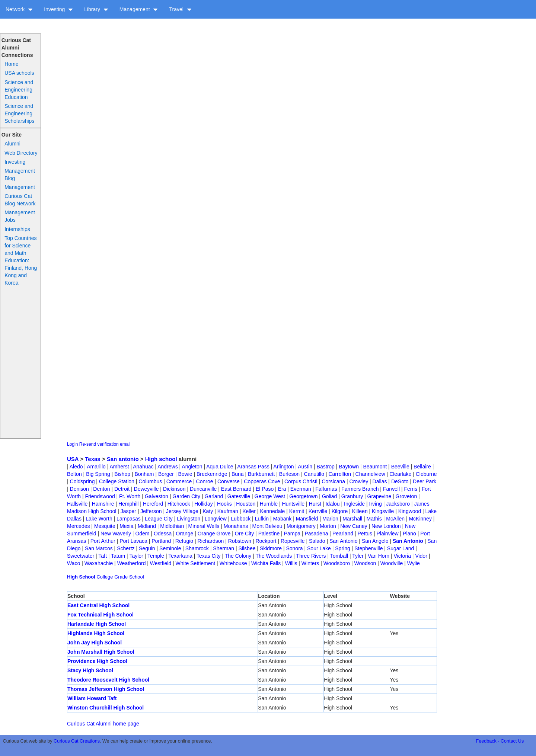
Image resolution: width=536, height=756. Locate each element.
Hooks (224, 504)
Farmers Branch (360, 489)
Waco (74, 563)
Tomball (339, 556)
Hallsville (77, 504)
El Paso (265, 489)
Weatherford (132, 563)
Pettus (365, 534)
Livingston (189, 519)
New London (386, 526)
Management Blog (20, 174)
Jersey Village (182, 511)
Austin (305, 467)
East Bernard (236, 489)
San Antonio (344, 541)
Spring (342, 548)
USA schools (19, 73)
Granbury (352, 496)
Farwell (391, 489)
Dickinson (174, 489)
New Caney (354, 526)
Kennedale (272, 511)
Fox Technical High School (100, 615)
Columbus (150, 481)
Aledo (76, 467)
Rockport (266, 541)
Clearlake (400, 474)
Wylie (414, 563)
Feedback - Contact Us (500, 741)
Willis (291, 563)
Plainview (388, 534)
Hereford (153, 504)
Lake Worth (99, 519)
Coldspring (82, 481)
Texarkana (180, 556)
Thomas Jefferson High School (106, 689)
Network (19, 9)
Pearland (343, 534)
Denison (79, 489)
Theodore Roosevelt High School (108, 680)
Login (72, 444)
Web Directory (21, 153)
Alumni (12, 144)
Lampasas (129, 519)
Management (139, 9)
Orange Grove (214, 534)
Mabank (282, 519)
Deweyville (146, 489)
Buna (238, 474)
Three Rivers (311, 556)
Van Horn (379, 556)
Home (11, 64)
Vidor (421, 556)
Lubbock (241, 519)
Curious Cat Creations (77, 741)
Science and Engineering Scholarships (19, 113)
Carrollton (340, 474)
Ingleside (354, 504)
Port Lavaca (133, 541)
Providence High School (97, 661)
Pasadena (316, 534)
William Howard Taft (92, 698)
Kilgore (340, 511)
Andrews (167, 467)
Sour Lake (319, 548)
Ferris (411, 489)
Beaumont (375, 467)
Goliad (329, 496)
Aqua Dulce (220, 467)
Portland (161, 541)
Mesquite (105, 526)
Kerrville (318, 511)
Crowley (359, 481)
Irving (376, 504)
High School (81, 577)
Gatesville (239, 496)
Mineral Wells (204, 526)
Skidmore (271, 548)
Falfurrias (326, 489)
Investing (58, 9)
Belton (74, 474)
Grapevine (379, 496)
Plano (409, 534)
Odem (142, 534)
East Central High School (98, 605)
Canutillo (314, 474)
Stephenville (368, 548)
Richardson (211, 541)
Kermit (297, 511)
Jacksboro (398, 504)
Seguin (147, 548)
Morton (328, 526)
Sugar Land (401, 548)
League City (159, 519)
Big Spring (98, 474)
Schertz (126, 548)
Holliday (204, 504)
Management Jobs (20, 216)
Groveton (406, 496)
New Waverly (116, 534)
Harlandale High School (97, 624)
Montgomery (301, 526)
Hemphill (128, 504)
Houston (246, 504)
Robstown (240, 541)
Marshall (352, 519)
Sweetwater (81, 556)
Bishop (122, 474)
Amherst (119, 467)
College (105, 577)
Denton (101, 489)
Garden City (186, 496)
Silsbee (247, 548)
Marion (330, 519)
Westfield (161, 563)
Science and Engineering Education (19, 90)
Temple (156, 556)
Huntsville (293, 504)
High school (161, 459)
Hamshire (103, 504)
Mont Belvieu (267, 526)
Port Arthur (103, 541)
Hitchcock (179, 504)
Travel (180, 9)
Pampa (292, 534)
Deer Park (425, 481)
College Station (117, 481)
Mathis (374, 519)
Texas (92, 459)
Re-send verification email (105, 444)
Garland (214, 496)
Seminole (170, 548)
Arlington (283, 467)
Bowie (185, 474)
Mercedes (78, 526)
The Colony (238, 556)
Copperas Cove (262, 481)
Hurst (315, 504)
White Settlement (196, 563)
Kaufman (228, 511)
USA (73, 459)
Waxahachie (99, 563)
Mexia (126, 526)
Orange (185, 534)
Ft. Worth (130, 496)
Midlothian (172, 526)
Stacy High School (90, 670)
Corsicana (333, 481)
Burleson (289, 474)
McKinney (420, 519)
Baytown (349, 467)
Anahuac (143, 467)
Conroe (205, 481)
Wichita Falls (266, 563)
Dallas (380, 481)
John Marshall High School (101, 652)
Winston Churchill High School (106, 708)
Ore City (244, 534)
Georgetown (303, 496)
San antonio (123, 459)
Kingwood (410, 511)
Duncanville (203, 489)
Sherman (224, 548)
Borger (166, 474)
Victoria (402, 556)
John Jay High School (95, 643)
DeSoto (400, 481)
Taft (103, 556)
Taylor (136, 556)
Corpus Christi (301, 481)
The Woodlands (274, 556)
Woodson (365, 563)
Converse (229, 481)
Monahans (236, 526)
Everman (301, 489)
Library (96, 9)
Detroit (122, 489)
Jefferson (151, 511)
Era (282, 489)
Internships (17, 229)
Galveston (157, 496)
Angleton (192, 467)
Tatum (118, 556)
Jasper (128, 511)
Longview (216, 519)
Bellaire (422, 467)
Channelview (370, 474)
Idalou (332, 504)
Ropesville (293, 541)
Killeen (360, 511)
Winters (310, 563)
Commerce (179, 481)
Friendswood (100, 496)
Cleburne (426, 474)
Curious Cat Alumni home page (103, 724)
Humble (269, 504)
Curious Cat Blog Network (20, 200)
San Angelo (375, 541)
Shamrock (197, 548)
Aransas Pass (253, 467)
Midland (147, 526)
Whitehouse (233, 563)
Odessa (163, 534)
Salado (317, 541)
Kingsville (383, 511)
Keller (249, 511)
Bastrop (326, 467)
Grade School (129, 577)
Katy (208, 511)
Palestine (269, 534)
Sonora (294, 548)
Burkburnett (261, 474)
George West (270, 496)
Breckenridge (212, 474)
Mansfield (307, 519)
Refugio (184, 541)
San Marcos (99, 548)
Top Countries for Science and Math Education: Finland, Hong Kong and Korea (21, 260)
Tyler (358, 556)
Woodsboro (337, 563)
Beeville (400, 467)
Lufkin (262, 519)
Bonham (144, 474)
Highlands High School (96, 633)
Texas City (209, 556)
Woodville (392, 563)
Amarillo (96, 467)
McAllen (395, 519)
